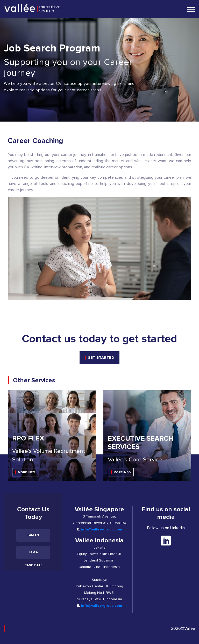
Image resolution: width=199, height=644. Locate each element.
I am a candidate (33, 555)
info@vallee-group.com (102, 529)
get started (101, 358)
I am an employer (33, 538)
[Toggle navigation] (191, 9)
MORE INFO (27, 472)
